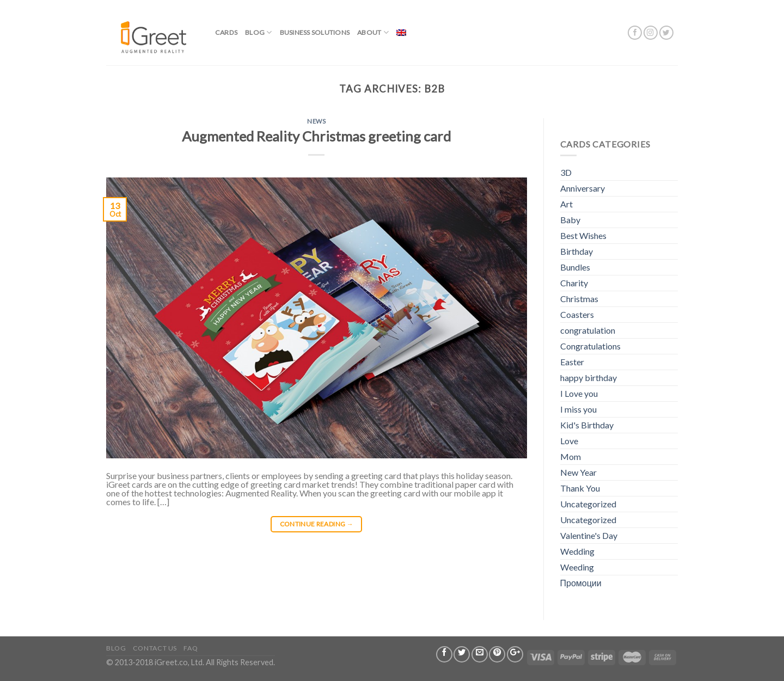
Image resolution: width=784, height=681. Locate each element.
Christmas (579, 299)
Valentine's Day (589, 535)
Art (566, 204)
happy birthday (589, 378)
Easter (572, 362)
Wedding (577, 551)
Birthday (577, 251)
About (373, 32)
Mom (571, 456)
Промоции (581, 583)
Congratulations (590, 346)
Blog (258, 32)
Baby (570, 220)
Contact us (155, 648)
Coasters (577, 314)
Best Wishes (583, 235)
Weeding (577, 567)
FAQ (191, 648)
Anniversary (583, 188)
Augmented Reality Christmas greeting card (316, 136)
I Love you (579, 393)
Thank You (580, 488)
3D (566, 172)
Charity (574, 283)
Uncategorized (588, 504)
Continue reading (317, 524)
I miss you (578, 409)
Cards (226, 32)
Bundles (575, 267)
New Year (578, 472)
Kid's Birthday (587, 425)
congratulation (588, 330)
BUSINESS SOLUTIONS (315, 32)
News (316, 121)
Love (569, 441)
